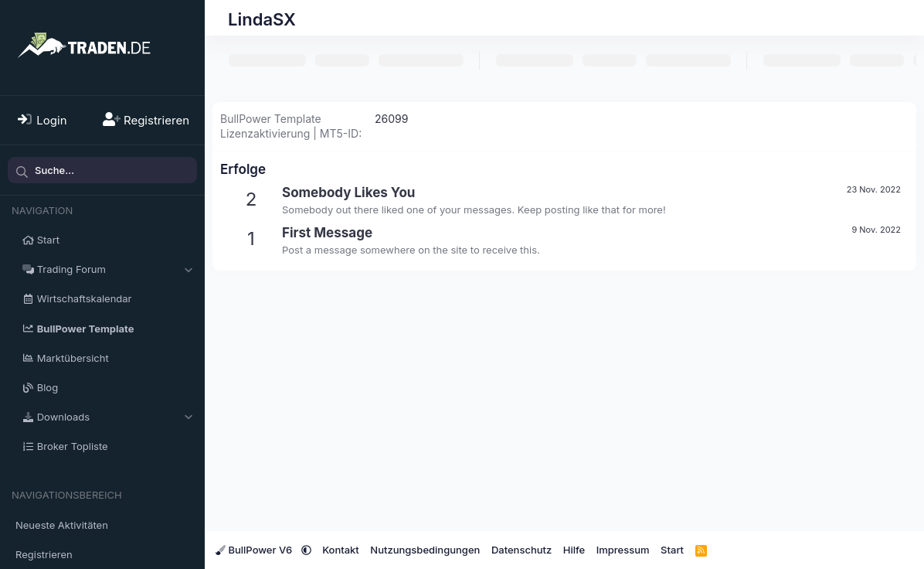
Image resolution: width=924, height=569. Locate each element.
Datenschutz (521, 550)
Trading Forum (71, 269)
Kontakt (341, 550)
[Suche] (102, 170)
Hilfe (574, 550)
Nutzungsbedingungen (425, 550)
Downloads (63, 417)
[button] (188, 269)
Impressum (623, 550)
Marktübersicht (73, 358)
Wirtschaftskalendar (85, 298)
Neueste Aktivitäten (62, 525)
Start (48, 240)
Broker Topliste (73, 446)
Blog (48, 387)
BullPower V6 (255, 550)
